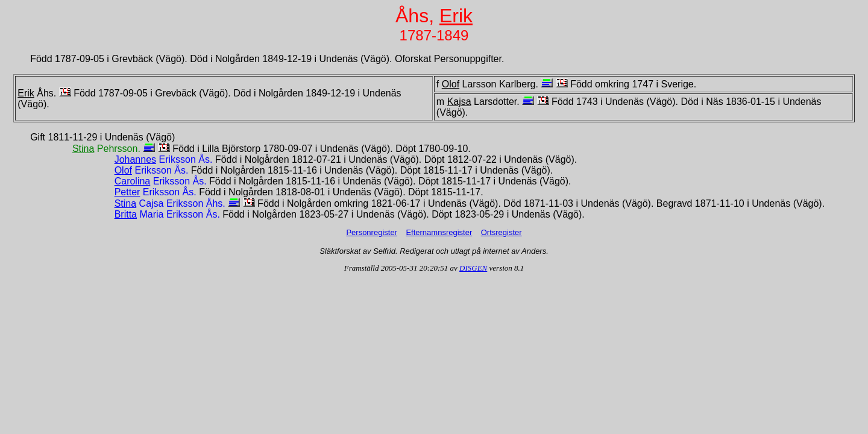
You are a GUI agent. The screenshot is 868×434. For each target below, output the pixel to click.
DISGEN (473, 268)
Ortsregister (502, 232)
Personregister (372, 232)
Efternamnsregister (439, 232)
